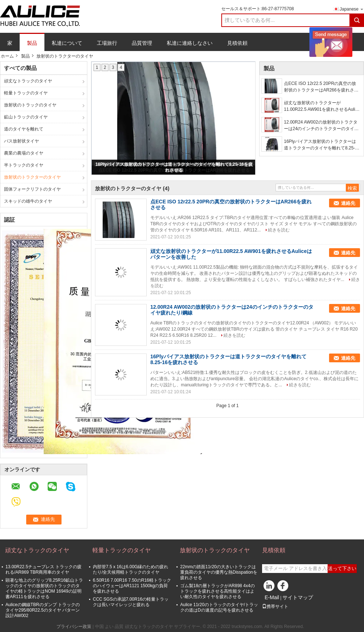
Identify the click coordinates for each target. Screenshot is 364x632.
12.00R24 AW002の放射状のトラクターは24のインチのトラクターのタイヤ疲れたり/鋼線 (321, 126)
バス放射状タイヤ (21, 141)
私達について (67, 43)
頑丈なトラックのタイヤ (28, 81)
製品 (32, 43)
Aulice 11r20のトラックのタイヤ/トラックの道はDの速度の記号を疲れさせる (219, 607)
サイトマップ (298, 597)
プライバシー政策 (74, 627)
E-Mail (272, 597)
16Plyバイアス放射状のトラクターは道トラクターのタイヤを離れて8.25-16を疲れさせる (322, 145)
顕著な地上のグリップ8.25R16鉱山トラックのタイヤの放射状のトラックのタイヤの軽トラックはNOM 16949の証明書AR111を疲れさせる (44, 588)
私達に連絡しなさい (190, 43)
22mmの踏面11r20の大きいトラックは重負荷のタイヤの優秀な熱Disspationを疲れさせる (219, 572)
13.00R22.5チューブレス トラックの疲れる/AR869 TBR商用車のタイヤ (43, 569)
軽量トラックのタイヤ (26, 93)
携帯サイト (275, 606)
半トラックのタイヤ (24, 165)
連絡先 (348, 203)
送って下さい (342, 568)
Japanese (352, 9)
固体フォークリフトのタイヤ (32, 189)
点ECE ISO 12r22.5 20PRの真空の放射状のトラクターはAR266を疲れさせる (321, 87)
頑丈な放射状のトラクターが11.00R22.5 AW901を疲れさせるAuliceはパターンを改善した (322, 106)
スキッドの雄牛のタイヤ (28, 201)
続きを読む (279, 230)
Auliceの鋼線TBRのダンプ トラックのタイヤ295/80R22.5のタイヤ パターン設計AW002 (43, 610)
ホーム (7, 56)
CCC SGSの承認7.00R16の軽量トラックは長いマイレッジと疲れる (131, 602)
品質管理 (142, 43)
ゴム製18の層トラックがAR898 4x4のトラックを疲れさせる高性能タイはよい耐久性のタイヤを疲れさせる (217, 591)
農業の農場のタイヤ (24, 153)
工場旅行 (107, 43)
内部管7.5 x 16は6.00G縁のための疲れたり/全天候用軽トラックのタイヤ (130, 569)
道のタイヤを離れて (24, 129)
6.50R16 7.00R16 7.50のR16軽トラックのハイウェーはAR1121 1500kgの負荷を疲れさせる (132, 586)
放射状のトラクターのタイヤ (32, 177)
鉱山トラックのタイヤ (26, 117)
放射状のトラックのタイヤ (30, 105)
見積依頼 (237, 43)
